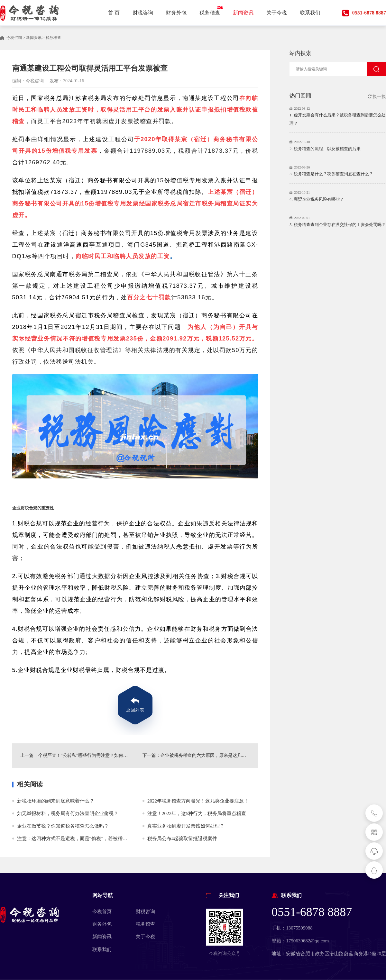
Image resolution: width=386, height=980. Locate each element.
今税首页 (102, 912)
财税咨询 (145, 912)
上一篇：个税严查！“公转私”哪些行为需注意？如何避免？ (74, 755)
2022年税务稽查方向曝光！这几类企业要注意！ (198, 801)
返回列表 (135, 710)
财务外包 (102, 924)
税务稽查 (53, 38)
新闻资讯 (34, 38)
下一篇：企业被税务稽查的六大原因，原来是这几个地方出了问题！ (200, 755)
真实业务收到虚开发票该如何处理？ (186, 826)
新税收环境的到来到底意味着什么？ (56, 801)
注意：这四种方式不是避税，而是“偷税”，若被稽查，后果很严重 (87, 839)
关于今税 (145, 937)
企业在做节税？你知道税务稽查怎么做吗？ (63, 826)
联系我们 (102, 949)
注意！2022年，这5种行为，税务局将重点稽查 (197, 813)
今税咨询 (14, 38)
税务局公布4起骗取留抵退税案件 (182, 839)
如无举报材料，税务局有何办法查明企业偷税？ (68, 813)
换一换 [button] (377, 97)
